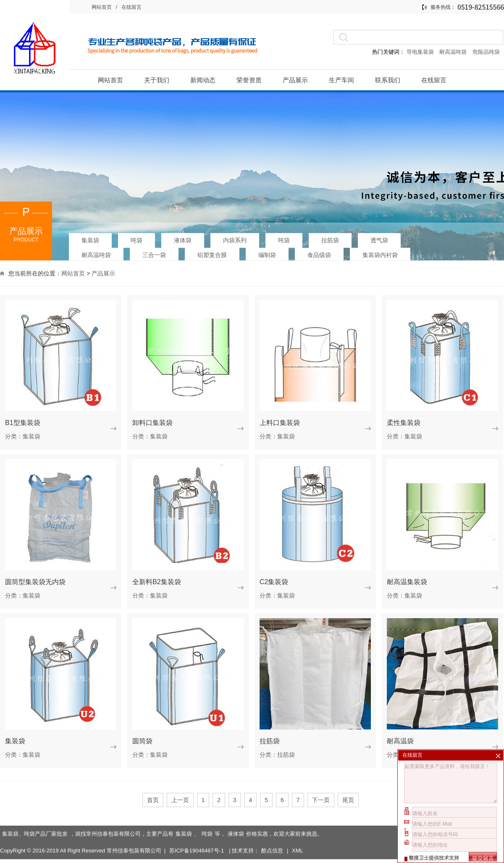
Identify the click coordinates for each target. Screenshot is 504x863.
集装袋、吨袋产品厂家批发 (35, 810)
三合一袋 (154, 252)
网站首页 (102, 7)
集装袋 (90, 238)
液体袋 (183, 238)
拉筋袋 (330, 238)
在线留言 (131, 7)
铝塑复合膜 (212, 252)
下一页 (321, 800)
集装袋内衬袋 (380, 252)
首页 (153, 800)
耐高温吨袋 (454, 52)
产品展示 (103, 273)
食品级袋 (319, 252)
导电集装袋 (420, 52)
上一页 (180, 800)
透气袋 (379, 238)
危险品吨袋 (486, 52)
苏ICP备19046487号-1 (197, 827)
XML (298, 827)
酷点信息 (272, 827)
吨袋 (136, 238)
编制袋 (267, 252)
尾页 (348, 800)
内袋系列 (235, 238)
